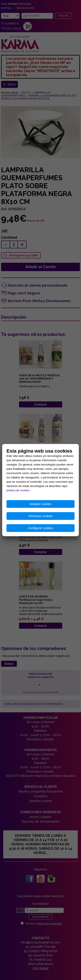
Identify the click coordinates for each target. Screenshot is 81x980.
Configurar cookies (40, 528)
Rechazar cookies (40, 516)
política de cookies (18, 490)
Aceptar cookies (41, 504)
